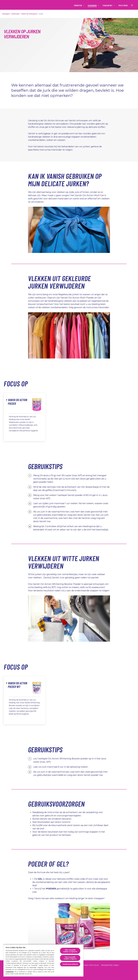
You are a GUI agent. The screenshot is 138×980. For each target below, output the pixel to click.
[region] (43, 960)
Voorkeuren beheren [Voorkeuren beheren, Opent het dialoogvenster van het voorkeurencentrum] (70, 964)
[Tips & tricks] (123, 5)
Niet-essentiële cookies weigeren (70, 958)
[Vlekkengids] (92, 5)
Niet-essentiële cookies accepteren (70, 951)
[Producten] (78, 5)
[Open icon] (132, 5)
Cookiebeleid (9, 972)
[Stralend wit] (108, 5)
